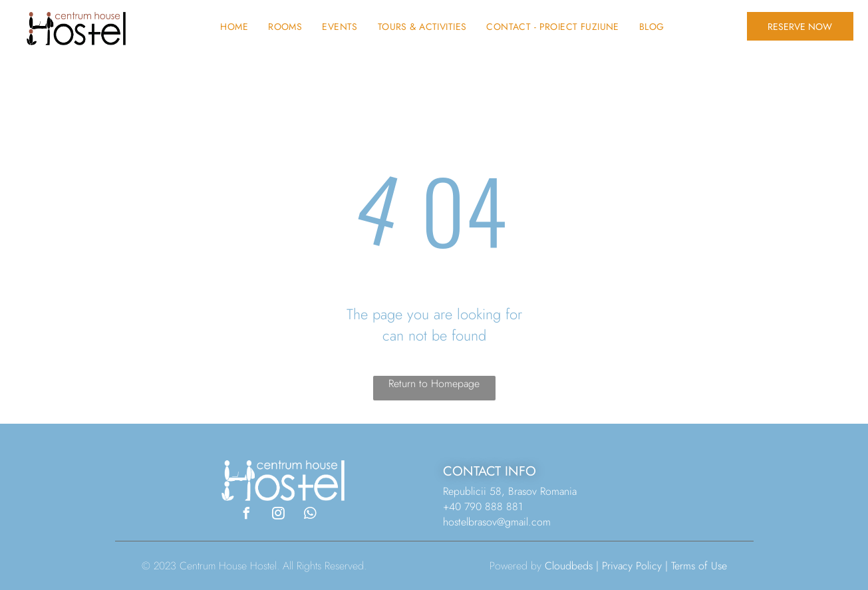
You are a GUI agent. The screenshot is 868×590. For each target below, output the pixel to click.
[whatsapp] (310, 515)
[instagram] (278, 515)
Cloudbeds (569, 566)
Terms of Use (699, 566)
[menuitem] (234, 27)
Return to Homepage (434, 383)
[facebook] (246, 515)
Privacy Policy (632, 566)
